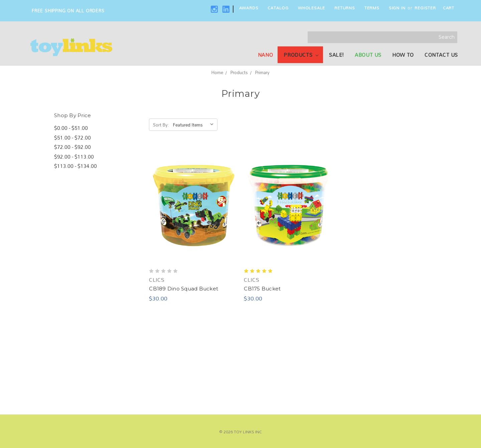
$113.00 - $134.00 (75, 166)
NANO (265, 55)
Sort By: (161, 125)
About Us (368, 55)
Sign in (397, 8)
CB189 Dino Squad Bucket (184, 289)
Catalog (278, 8)
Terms (372, 8)
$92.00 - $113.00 (74, 157)
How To (403, 55)
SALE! (337, 55)
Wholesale (311, 8)
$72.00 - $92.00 (72, 147)
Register (425, 8)
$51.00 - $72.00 (72, 138)
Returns (345, 8)
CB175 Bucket (262, 289)
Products (301, 55)
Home (217, 72)
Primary (262, 72)
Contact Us (441, 55)
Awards (249, 8)
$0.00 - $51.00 (71, 128)
